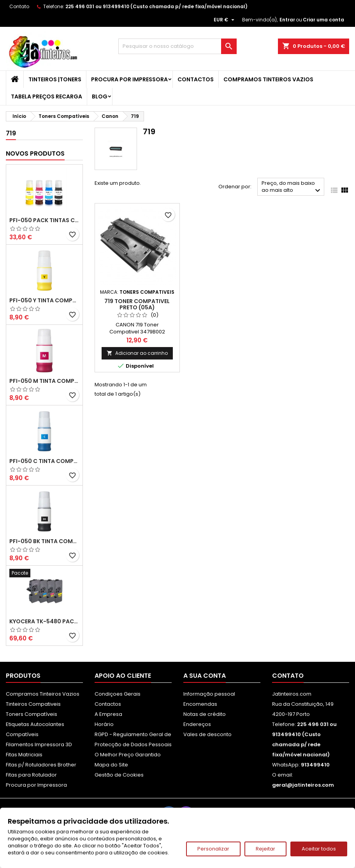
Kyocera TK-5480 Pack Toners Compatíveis (44, 621)
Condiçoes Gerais (118, 694)
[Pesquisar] (177, 46)
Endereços (197, 724)
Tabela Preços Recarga (47, 96)
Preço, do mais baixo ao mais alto (292, 187)
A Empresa (108, 714)
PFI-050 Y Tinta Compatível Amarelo (44, 300)
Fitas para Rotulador (31, 775)
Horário (104, 724)
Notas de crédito (205, 714)
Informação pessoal (209, 694)
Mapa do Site (111, 765)
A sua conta (205, 676)
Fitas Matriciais (24, 755)
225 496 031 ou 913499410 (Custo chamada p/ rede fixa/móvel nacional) (156, 6)
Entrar (287, 20)
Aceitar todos (319, 849)
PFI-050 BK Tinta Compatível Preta (44, 541)
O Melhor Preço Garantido (128, 755)
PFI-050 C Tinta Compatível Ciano (44, 461)
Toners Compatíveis (32, 714)
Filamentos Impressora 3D (39, 744)
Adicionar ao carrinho (137, 353)
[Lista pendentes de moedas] (225, 20)
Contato (19, 6)
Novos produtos (35, 153)
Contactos (196, 79)
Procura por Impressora (129, 79)
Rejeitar (265, 849)
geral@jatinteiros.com (303, 785)
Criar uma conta (323, 20)
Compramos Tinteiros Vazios (268, 79)
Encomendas (200, 704)
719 (11, 133)
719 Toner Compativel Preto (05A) (137, 304)
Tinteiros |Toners (55, 79)
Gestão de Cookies (119, 775)
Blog (100, 96)
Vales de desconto (207, 734)
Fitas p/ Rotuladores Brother (41, 765)
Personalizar (213, 849)
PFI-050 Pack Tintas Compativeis (44, 220)
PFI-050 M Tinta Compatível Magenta (44, 381)
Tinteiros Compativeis (33, 704)
